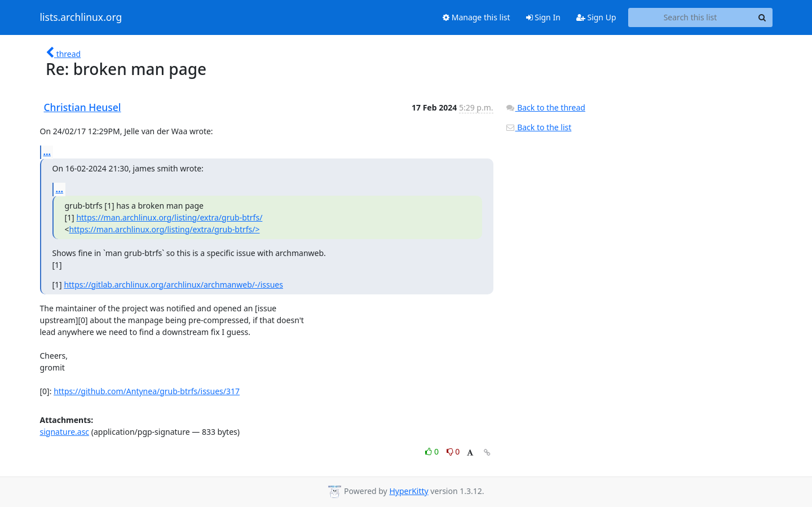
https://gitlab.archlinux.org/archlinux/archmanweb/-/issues (173, 285)
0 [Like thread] (433, 451)
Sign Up (596, 17)
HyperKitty (409, 491)
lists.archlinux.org (81, 17)
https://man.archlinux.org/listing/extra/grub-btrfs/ (169, 217)
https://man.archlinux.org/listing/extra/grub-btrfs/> (165, 229)
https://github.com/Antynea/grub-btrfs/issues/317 (147, 391)
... (47, 152)
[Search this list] (690, 17)
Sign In (543, 17)
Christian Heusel (83, 107)
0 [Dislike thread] (453, 451)
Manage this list (476, 17)
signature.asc (65, 432)
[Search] (762, 17)
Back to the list (539, 127)
